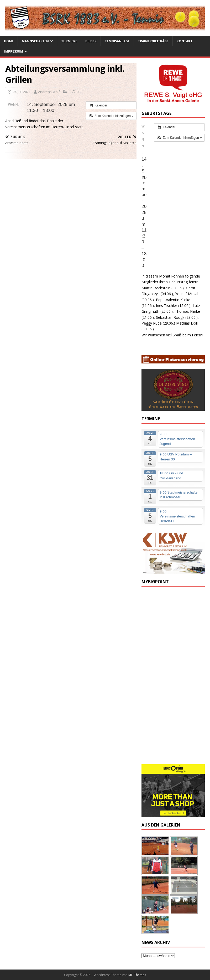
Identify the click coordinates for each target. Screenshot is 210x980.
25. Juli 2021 (22, 92)
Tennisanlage (117, 41)
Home (9, 41)
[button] (111, 116)
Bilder (91, 41)
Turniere (69, 41)
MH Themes (137, 975)
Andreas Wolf (49, 92)
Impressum (14, 51)
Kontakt (185, 41)
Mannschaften (35, 41)
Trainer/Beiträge (153, 41)
